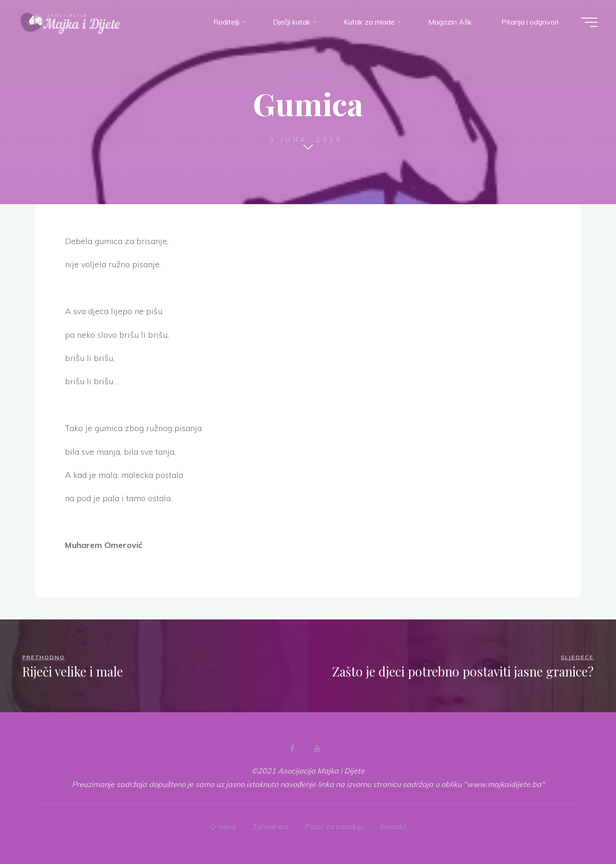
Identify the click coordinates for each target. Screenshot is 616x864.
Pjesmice (306, 72)
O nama (223, 826)
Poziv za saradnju (334, 826)
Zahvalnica (270, 826)
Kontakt (393, 826)
